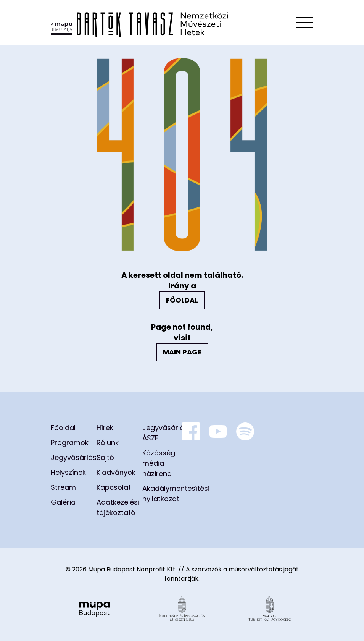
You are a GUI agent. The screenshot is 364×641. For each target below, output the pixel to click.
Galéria (63, 502)
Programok (70, 443)
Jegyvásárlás (74, 457)
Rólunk (108, 443)
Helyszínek (68, 472)
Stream (63, 487)
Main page (182, 352)
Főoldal (182, 300)
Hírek (105, 428)
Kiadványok (116, 472)
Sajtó (105, 457)
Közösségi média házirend (159, 463)
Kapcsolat (114, 487)
